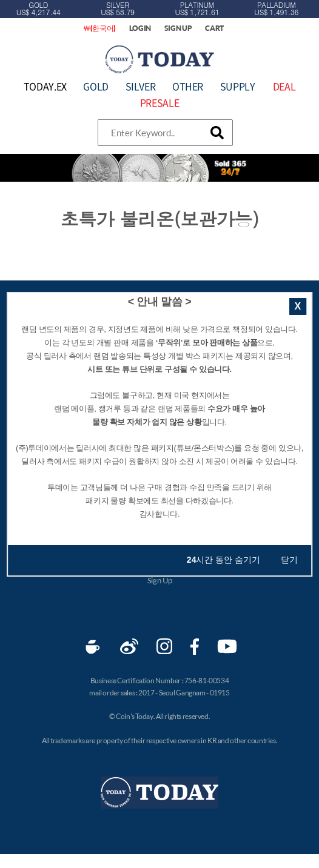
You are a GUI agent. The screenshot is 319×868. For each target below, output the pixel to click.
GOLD (96, 86)
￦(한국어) (99, 28)
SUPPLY (238, 86)
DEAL (284, 86)
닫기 (289, 560)
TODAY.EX (45, 86)
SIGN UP (178, 28)
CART (214, 28)
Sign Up (159, 580)
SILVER (141, 86)
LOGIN (140, 28)
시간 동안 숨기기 (223, 560)
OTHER (188, 86)
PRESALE (159, 102)
